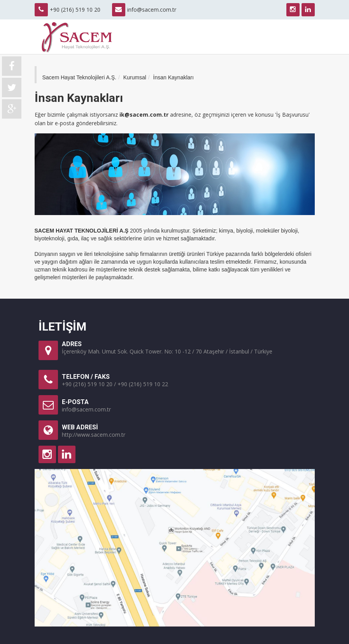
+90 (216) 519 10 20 (87, 384)
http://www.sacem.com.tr (94, 435)
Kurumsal (135, 77)
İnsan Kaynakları (174, 77)
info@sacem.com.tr (152, 10)
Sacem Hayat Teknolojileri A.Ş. (79, 77)
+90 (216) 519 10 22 (143, 384)
